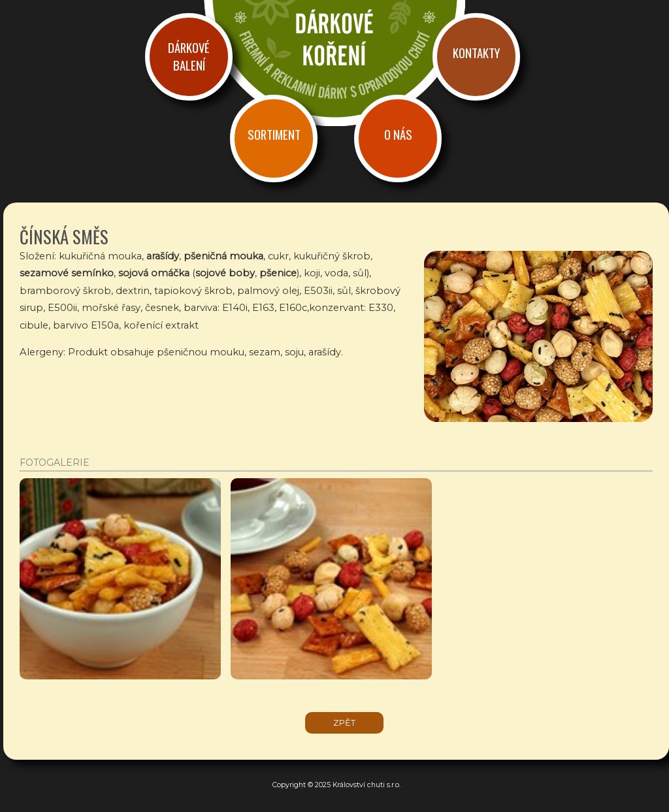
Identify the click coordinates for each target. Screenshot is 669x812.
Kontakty (476, 53)
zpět (344, 723)
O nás (398, 134)
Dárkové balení (189, 56)
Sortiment (274, 134)
